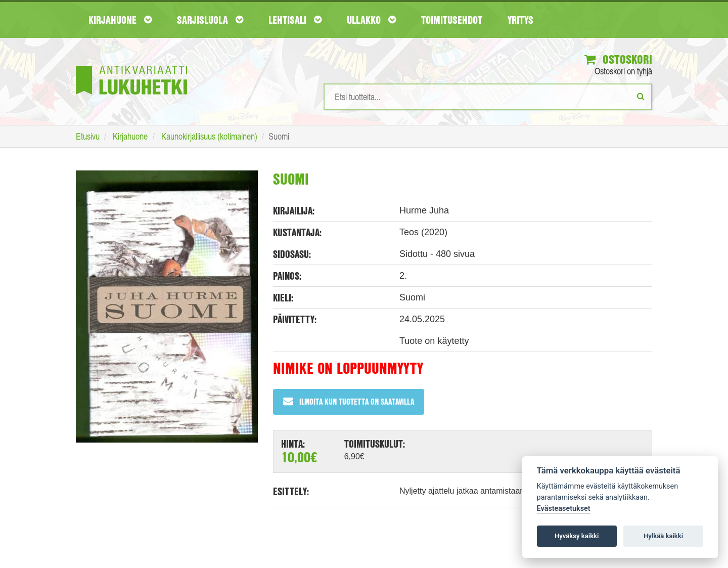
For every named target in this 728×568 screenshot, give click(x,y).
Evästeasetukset (564, 509)
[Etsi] (641, 96)
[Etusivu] (131, 65)
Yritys (520, 20)
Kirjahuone (120, 20)
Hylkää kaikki (663, 536)
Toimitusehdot (452, 20)
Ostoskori (618, 59)
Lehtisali (295, 20)
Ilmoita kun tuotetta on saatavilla (349, 401)
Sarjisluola (210, 20)
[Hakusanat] (488, 97)
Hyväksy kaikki (577, 536)
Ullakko (371, 20)
